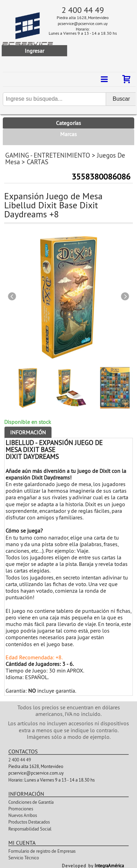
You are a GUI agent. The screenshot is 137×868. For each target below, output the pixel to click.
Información (28, 432)
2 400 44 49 (83, 10)
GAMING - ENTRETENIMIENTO (48, 155)
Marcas (68, 134)
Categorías (68, 123)
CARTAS (38, 162)
